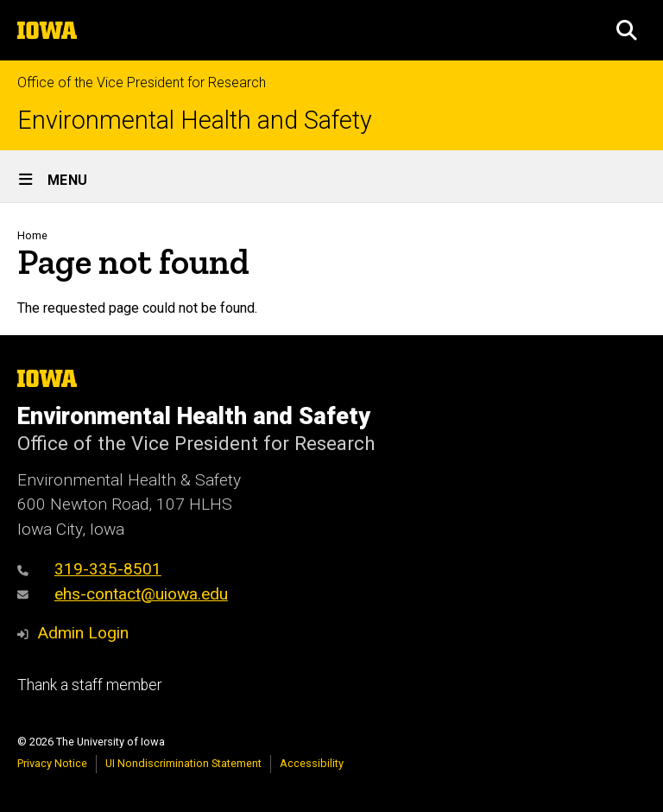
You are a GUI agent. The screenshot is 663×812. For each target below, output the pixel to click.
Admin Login (83, 633)
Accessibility (312, 763)
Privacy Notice (52, 763)
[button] (627, 30)
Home (32, 235)
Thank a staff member (89, 685)
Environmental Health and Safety (195, 121)
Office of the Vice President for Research (142, 82)
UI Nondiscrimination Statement (183, 763)
